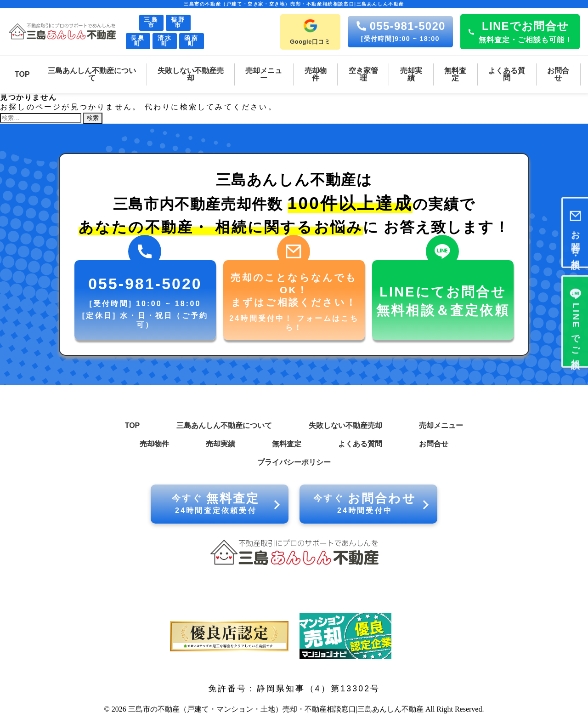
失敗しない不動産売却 (345, 425)
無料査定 (287, 444)
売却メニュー (441, 425)
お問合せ (434, 444)
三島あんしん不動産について (224, 425)
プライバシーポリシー (294, 462)
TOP (133, 425)
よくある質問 (360, 444)
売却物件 (154, 444)
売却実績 (220, 444)
